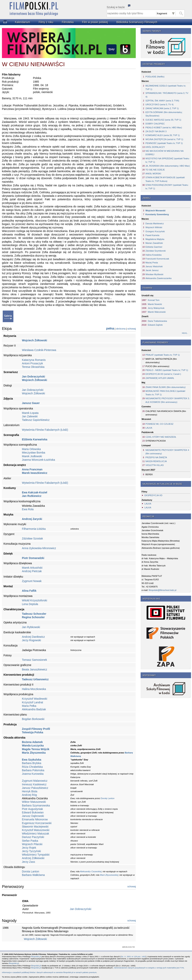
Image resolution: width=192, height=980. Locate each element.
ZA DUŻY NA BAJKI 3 (156, 131)
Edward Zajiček (155, 325)
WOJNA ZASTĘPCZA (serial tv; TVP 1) (164, 139)
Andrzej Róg (29, 795)
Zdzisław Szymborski (156, 251)
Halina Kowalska (154, 255)
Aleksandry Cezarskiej (91, 871)
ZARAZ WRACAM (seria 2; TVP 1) (162, 108)
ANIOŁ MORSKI (153, 174)
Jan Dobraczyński (33, 377)
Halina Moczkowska (34, 689)
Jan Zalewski (30, 416)
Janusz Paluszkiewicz (35, 788)
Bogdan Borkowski (33, 719)
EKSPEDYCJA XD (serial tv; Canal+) (163, 374)
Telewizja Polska (32, 732)
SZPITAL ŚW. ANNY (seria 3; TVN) (162, 101)
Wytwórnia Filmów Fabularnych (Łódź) (45, 430)
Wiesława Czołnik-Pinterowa (39, 350)
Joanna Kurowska (33, 774)
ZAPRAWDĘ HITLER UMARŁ (160, 378)
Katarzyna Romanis (34, 360)
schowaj (132, 329)
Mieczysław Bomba (34, 453)
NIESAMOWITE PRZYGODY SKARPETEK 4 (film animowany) (167, 452)
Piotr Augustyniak (32, 809)
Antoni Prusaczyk (32, 363)
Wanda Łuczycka (33, 745)
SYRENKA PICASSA (156, 441)
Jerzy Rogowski (31, 640)
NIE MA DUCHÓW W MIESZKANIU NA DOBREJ (164, 153)
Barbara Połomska (33, 770)
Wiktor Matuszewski (34, 802)
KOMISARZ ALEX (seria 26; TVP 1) (163, 135)
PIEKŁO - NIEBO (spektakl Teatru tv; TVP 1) (167, 370)
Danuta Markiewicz (155, 223)
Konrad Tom (154, 300)
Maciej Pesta (152, 263)
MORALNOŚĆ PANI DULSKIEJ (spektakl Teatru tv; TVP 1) (165, 393)
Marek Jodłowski (32, 456)
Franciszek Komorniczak (157, 259)
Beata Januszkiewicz (35, 669)
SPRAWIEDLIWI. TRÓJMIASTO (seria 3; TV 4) (167, 95)
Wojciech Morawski (155, 211)
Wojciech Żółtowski (35, 340)
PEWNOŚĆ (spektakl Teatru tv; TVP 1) (164, 143)
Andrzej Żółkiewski (33, 858)
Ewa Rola (28, 509)
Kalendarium (23, 22)
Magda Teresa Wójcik (36, 749)
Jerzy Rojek (29, 848)
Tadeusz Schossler (34, 614)
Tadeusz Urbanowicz (35, 679)
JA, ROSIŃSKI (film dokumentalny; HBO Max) (168, 166)
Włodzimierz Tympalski (36, 855)
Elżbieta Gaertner (154, 247)
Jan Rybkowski (31, 627)
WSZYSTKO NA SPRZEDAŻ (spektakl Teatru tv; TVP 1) (167, 160)
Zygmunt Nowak (32, 581)
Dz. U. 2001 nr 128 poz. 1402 (133, 956)
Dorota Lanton (31, 871)
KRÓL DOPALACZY (155, 147)
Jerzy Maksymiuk (156, 308)
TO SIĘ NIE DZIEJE (155, 170)
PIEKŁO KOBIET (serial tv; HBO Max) (164, 128)
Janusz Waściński (154, 266)
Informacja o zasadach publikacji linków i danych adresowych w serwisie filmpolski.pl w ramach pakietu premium (49, 972)
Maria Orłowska (31, 449)
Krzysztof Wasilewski (35, 699)
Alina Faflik (29, 591)
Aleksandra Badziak (34, 709)
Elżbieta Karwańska (35, 439)
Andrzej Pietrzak (32, 571)
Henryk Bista (30, 791)
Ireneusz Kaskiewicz (34, 784)
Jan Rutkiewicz (32, 496)
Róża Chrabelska (32, 767)
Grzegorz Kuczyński (155, 231)
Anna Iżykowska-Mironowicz (39, 548)
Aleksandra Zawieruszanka (158, 278)
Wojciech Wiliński (154, 227)
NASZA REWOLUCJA (156, 461)
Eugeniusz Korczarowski (37, 823)
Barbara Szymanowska (36, 805)
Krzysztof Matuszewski (36, 830)
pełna (110, 328)
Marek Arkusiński (32, 568)
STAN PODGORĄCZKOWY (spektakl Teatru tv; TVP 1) (167, 187)
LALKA (149, 428)
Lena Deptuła (30, 604)
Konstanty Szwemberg (157, 214)
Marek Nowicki (155, 304)
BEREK (149, 474)
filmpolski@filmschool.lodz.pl (163, 590)
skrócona (121, 329)
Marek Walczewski (157, 312)
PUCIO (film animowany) (157, 366)
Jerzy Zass (29, 862)
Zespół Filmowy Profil (36, 729)
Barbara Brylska (32, 763)
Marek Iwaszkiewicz (35, 473)
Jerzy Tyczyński (31, 851)
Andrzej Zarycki (32, 519)
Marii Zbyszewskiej (109, 875)
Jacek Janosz (152, 270)
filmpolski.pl (36, 956)
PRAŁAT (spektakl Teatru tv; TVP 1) (163, 355)
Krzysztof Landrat (32, 702)
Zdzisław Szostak (32, 538)
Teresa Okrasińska (33, 367)
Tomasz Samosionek (34, 660)
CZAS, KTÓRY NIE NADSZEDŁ (161, 437)
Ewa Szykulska (32, 760)
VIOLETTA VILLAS (155, 465)
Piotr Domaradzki (33, 558)
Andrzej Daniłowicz (33, 637)
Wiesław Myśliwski (154, 274)
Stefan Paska (30, 841)
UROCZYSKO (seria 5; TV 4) (160, 104)
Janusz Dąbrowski (33, 816)
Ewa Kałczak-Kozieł (35, 492)
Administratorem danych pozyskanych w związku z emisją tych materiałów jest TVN (149, 968)
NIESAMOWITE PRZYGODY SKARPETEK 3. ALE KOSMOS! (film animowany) (168, 400)
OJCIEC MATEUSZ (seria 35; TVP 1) (163, 120)
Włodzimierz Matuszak (35, 834)
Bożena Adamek (32, 742)
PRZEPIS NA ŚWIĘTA (156, 457)
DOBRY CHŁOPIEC (155, 124)
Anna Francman (32, 469)
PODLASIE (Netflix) (155, 77)
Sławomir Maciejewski (35, 827)
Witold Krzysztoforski (35, 600)
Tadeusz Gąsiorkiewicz (36, 420)
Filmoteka (68, 22)
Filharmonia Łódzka (34, 529)
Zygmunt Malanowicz (35, 781)
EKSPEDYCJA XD (153, 495)
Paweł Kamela (152, 235)
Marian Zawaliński (154, 243)
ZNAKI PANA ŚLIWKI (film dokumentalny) (166, 387)
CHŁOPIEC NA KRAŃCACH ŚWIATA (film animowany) (166, 413)
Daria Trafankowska (157, 321)
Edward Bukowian (33, 812)
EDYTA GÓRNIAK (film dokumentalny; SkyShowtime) (164, 114)
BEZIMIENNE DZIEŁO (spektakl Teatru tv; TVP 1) (166, 87)
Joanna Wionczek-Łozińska (38, 460)
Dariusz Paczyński (33, 837)
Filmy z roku (46, 22)
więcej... (185, 333)
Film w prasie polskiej (95, 22)
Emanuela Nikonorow (35, 819)
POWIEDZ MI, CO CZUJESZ (159, 424)
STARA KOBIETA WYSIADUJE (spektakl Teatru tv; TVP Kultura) (165, 179)
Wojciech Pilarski (32, 844)
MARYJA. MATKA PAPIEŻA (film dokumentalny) (161, 361)
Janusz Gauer (31, 403)
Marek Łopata (30, 413)
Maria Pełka (29, 706)
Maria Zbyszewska (34, 753)
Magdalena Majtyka (155, 239)
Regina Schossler (33, 617)
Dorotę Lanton (108, 798)
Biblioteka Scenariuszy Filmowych (137, 22)
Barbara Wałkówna (33, 875)
